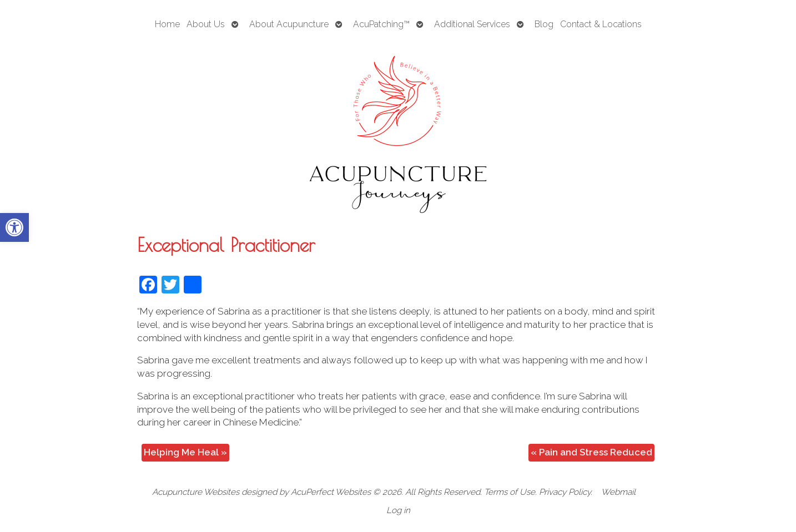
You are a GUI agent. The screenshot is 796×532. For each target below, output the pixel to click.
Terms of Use (510, 492)
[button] (14, 227)
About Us (206, 24)
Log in (398, 510)
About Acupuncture (289, 24)
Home (167, 24)
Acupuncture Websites (196, 492)
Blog (544, 24)
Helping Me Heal (185, 452)
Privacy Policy (565, 492)
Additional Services (472, 24)
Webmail (618, 492)
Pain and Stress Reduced (591, 452)
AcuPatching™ (381, 24)
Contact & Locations (601, 24)
